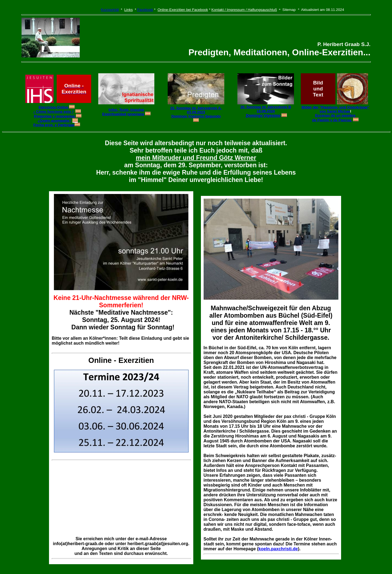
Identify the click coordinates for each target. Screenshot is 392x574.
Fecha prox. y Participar (54, 125)
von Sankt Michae (335, 111)
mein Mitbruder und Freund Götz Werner (196, 158)
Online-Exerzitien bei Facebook (183, 10)
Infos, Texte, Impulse (126, 110)
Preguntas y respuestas (54, 116)
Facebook (145, 10)
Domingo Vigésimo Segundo (196, 116)
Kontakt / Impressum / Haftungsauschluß (244, 10)
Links (128, 10)
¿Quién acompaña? (54, 121)
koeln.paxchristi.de (278, 549)
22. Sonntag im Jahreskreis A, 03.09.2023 (196, 110)
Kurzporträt (110, 10)
